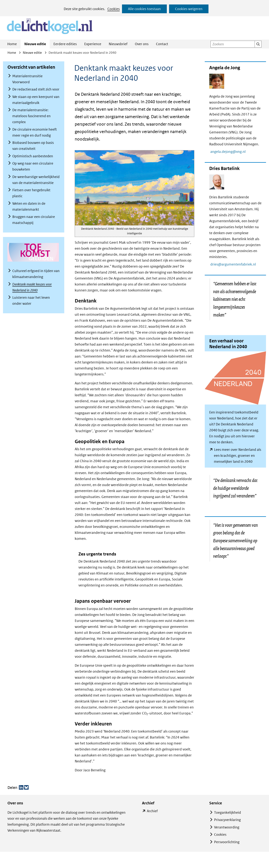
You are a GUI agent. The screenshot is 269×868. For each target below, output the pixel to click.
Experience (93, 44)
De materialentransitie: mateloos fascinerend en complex (31, 116)
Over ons (142, 44)
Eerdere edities (65, 44)
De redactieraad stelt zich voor (36, 89)
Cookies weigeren (189, 9)
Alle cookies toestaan (144, 9)
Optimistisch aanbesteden (33, 156)
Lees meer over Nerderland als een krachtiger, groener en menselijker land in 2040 (238, 456)
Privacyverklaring (227, 820)
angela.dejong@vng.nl (230, 152)
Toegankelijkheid (228, 812)
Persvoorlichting (227, 842)
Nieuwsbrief (118, 44)
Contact (162, 44)
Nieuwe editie (35, 44)
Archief (152, 811)
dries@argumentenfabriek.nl (235, 264)
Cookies (114, 9)
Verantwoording (227, 827)
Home (12, 44)
